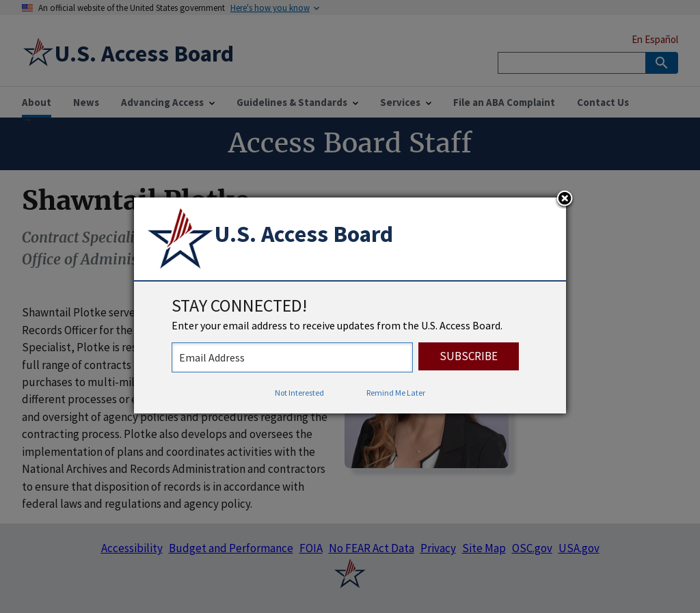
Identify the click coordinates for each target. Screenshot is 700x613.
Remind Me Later (396, 393)
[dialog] (350, 305)
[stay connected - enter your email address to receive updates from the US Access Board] (292, 357)
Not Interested (299, 393)
